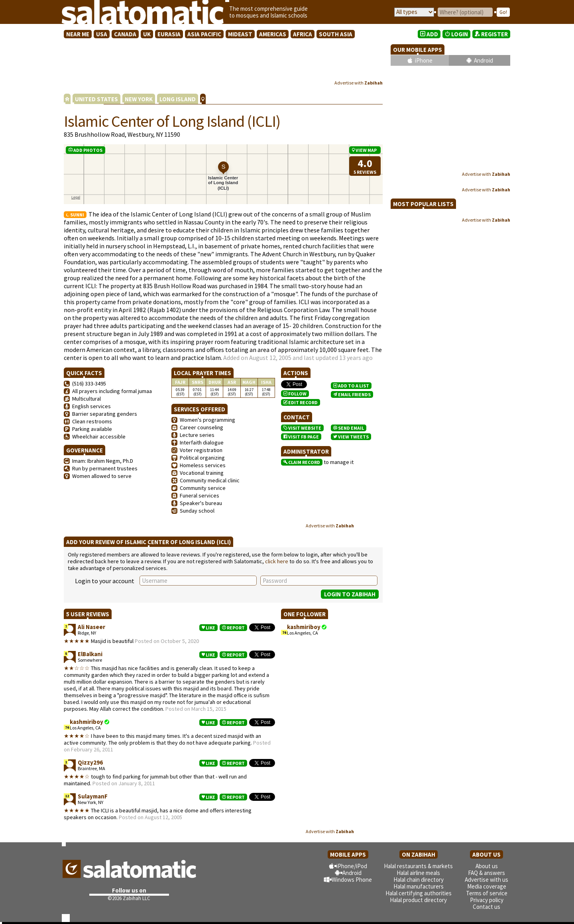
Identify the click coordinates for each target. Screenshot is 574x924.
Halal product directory (418, 900)
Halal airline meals (418, 873)
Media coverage (487, 886)
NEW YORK (139, 99)
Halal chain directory (419, 880)
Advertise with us (487, 880)
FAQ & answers (487, 873)
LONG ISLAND (178, 99)
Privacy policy (487, 900)
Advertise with (359, 83)
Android (484, 60)
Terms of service (487, 893)
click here (277, 561)
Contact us (487, 907)
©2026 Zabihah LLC (129, 898)
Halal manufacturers (419, 886)
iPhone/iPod (352, 866)
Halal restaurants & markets (418, 866)
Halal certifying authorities (419, 893)
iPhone (424, 60)
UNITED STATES (96, 99)
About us (487, 866)
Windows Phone (352, 880)
